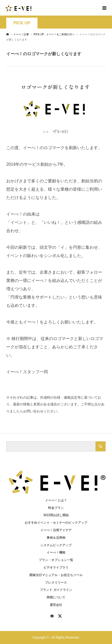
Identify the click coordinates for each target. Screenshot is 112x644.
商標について (56, 597)
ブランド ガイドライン (56, 590)
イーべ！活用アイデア (56, 530)
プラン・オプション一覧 (56, 560)
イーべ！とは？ (56, 500)
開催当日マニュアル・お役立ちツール (56, 575)
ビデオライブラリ (56, 567)
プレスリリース (56, 583)
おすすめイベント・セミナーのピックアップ (56, 523)
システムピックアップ (56, 545)
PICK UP (22, 23)
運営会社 (56, 605)
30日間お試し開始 (56, 515)
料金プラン (56, 508)
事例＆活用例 (56, 538)
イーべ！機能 (56, 552)
